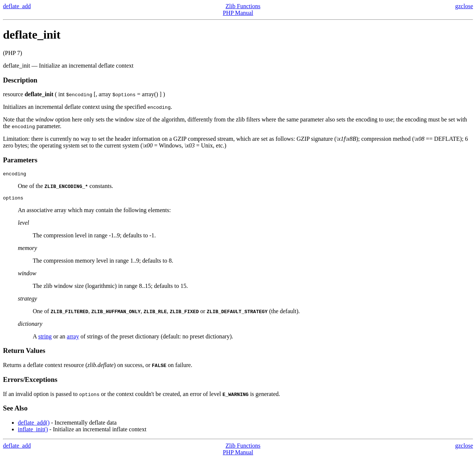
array (73, 339)
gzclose (464, 6)
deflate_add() (34, 425)
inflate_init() (33, 431)
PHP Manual (238, 13)
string (45, 339)
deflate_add (17, 6)
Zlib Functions (243, 6)
